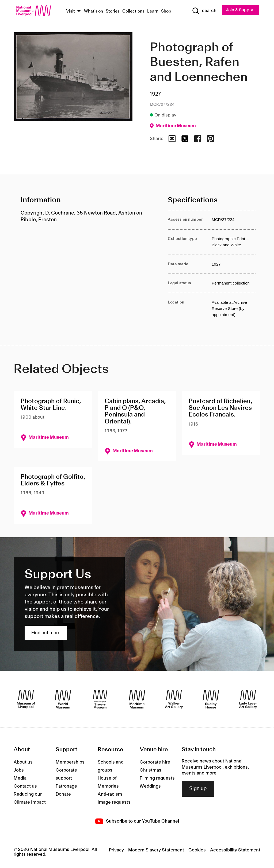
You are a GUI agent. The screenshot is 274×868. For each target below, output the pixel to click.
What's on (94, 11)
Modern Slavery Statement (156, 850)
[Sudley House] (211, 699)
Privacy (116, 850)
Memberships (70, 762)
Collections (133, 11)
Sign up (198, 789)
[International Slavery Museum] (100, 699)
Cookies (197, 850)
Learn (153, 11)
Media (20, 779)
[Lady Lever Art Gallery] (248, 699)
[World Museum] (63, 699)
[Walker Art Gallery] (174, 699)
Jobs (19, 770)
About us (23, 762)
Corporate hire (155, 762)
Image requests (114, 803)
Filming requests (157, 779)
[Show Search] (204, 11)
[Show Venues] (79, 11)
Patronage (66, 787)
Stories (113, 11)
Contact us (25, 787)
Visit (71, 11)
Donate (63, 795)
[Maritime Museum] (137, 699)
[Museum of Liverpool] (26, 699)
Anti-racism (110, 795)
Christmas (151, 770)
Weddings (150, 787)
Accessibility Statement (235, 850)
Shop (166, 11)
